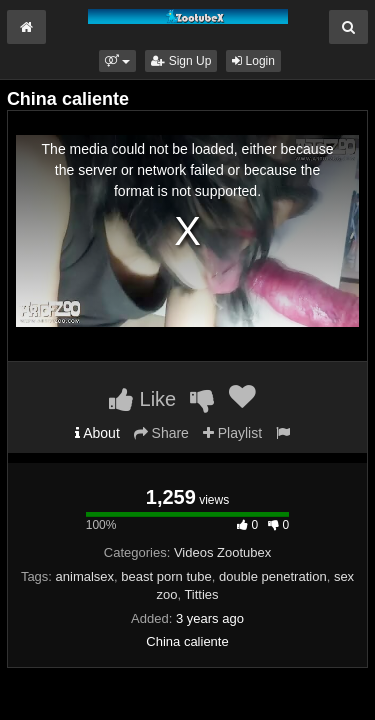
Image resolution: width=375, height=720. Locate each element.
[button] (117, 61)
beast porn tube (166, 576)
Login (253, 61)
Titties (201, 594)
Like (142, 399)
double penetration (273, 576)
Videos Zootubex (222, 552)
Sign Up (181, 61)
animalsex (85, 576)
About (97, 433)
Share (161, 433)
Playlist (232, 433)
